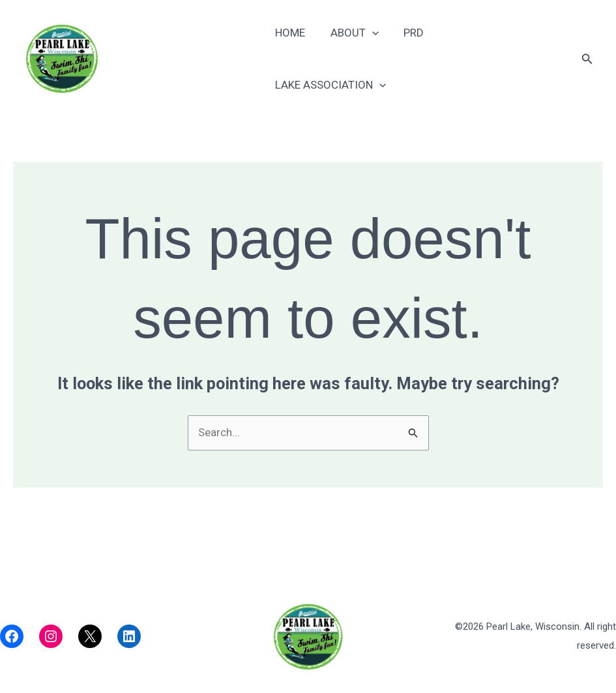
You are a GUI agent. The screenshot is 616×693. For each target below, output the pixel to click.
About (357, 57)
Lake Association (502, 57)
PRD (414, 57)
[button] (587, 57)
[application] (375, 57)
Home (296, 57)
